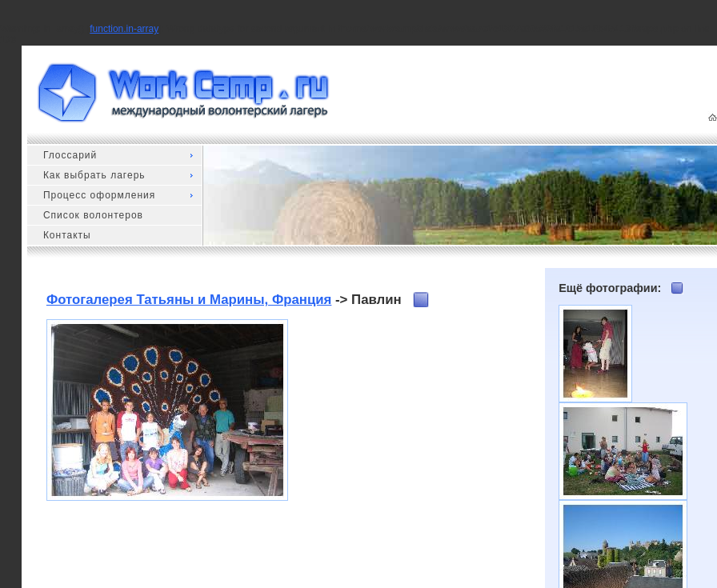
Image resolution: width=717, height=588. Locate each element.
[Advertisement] (405, 419)
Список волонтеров (93, 215)
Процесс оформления (99, 195)
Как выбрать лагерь (94, 175)
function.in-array (124, 29)
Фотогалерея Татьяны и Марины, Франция (189, 300)
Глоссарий (70, 155)
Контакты (67, 235)
